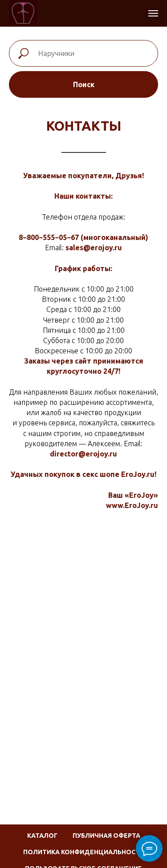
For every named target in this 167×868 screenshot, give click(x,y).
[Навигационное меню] (153, 13)
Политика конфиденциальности (84, 852)
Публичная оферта (106, 836)
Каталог (42, 836)
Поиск (84, 84)
